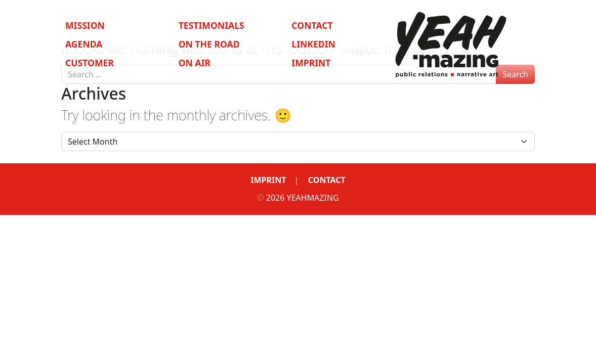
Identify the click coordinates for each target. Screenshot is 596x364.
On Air (195, 63)
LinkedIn (313, 44)
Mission (85, 25)
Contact (312, 25)
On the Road (209, 44)
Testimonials (211, 25)
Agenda (84, 44)
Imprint (311, 63)
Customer (90, 63)
